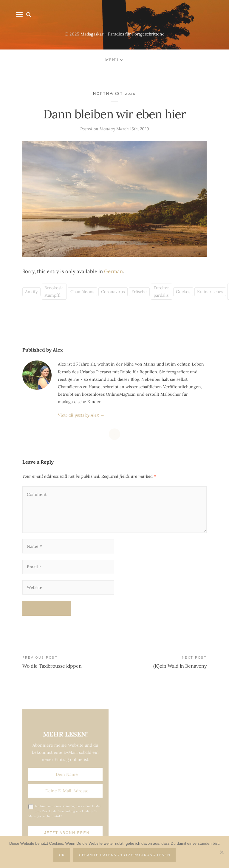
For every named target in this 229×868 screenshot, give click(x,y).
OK (62, 855)
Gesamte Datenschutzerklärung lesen (125, 855)
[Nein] (222, 852)
